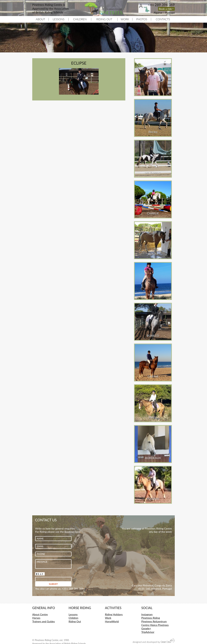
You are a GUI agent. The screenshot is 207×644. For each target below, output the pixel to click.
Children (80, 19)
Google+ (146, 628)
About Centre (40, 614)
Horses (36, 618)
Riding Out (104, 19)
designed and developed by (154, 641)
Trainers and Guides (44, 621)
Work (125, 19)
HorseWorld (112, 621)
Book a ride (165, 9)
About (40, 19)
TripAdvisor (148, 632)
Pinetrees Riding (151, 618)
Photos (142, 19)
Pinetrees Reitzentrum (154, 621)
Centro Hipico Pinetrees (155, 625)
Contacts (163, 19)
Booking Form (72, 532)
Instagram (147, 614)
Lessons (59, 19)
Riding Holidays (114, 614)
